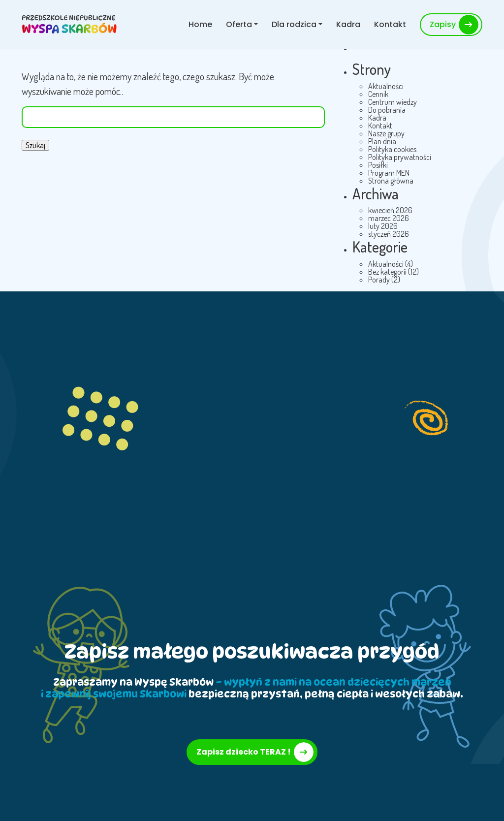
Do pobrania (387, 110)
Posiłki (378, 165)
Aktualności (386, 86)
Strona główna (391, 181)
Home (200, 24)
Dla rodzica (294, 24)
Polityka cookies (392, 149)
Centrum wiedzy (393, 102)
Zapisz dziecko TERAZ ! (244, 752)
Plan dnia (382, 141)
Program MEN (389, 173)
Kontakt (390, 24)
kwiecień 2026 (390, 210)
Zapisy (443, 24)
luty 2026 (383, 226)
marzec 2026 (389, 218)
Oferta (239, 24)
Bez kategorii (387, 272)
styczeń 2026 (389, 234)
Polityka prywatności (400, 157)
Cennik (378, 94)
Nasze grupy (386, 133)
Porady (379, 280)
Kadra (348, 24)
